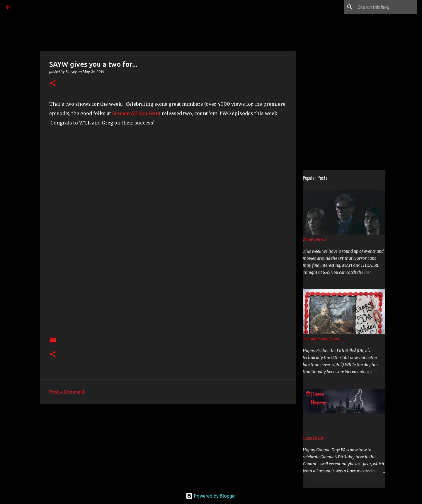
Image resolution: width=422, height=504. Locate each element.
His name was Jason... (323, 339)
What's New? (315, 240)
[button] (53, 84)
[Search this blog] (387, 7)
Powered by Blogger (211, 496)
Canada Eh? (314, 438)
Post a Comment (67, 392)
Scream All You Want (136, 113)
